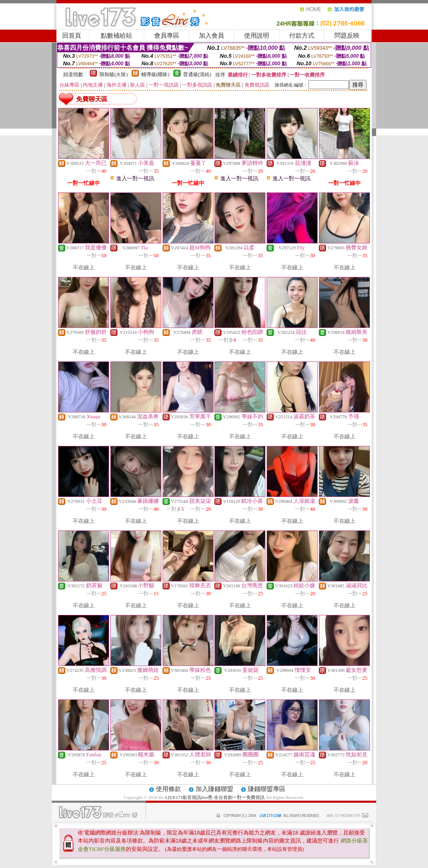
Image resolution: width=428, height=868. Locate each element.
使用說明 (257, 36)
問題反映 (347, 36)
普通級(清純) (197, 74)
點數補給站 (116, 36)
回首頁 (72, 36)
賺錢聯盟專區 (267, 789)
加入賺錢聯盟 (214, 789)
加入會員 (211, 36)
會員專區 (167, 36)
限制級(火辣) (114, 74)
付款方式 (302, 36)
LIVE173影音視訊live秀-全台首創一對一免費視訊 (215, 797)
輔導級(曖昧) (155, 74)
